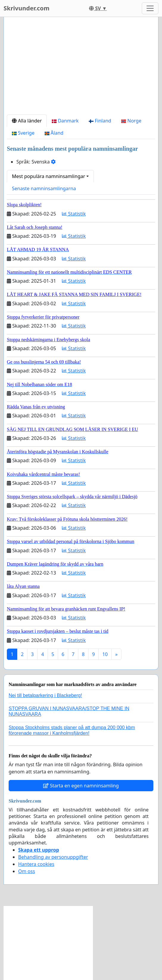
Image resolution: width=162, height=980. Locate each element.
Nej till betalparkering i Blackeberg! (45, 695)
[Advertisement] (81, 68)
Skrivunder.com (27, 8)
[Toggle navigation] (150, 8)
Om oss (27, 871)
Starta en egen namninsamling (81, 786)
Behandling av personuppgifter (53, 857)
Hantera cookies (36, 864)
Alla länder (27, 121)
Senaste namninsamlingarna (44, 188)
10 (105, 654)
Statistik (74, 214)
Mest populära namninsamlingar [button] (49, 176)
